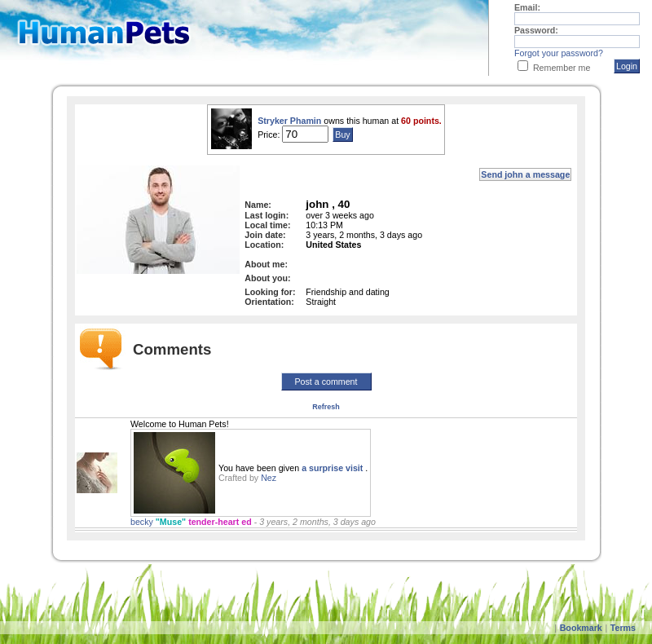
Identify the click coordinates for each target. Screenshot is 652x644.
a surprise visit (333, 468)
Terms (623, 628)
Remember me (562, 68)
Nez (269, 478)
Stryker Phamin (289, 121)
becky (143, 522)
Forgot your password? (559, 53)
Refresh (326, 407)
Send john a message (525, 174)
